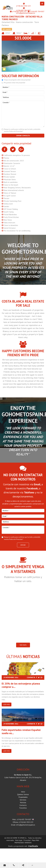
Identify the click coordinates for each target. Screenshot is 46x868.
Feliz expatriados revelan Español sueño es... (21, 732)
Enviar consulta (23, 136)
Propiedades (23, 797)
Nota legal (19, 840)
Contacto (23, 805)
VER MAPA (23, 645)
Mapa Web (35, 840)
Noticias (23, 802)
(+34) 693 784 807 (23, 10)
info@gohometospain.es (26, 13)
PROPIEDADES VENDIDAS (23, 843)
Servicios (23, 800)
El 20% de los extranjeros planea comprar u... (21, 685)
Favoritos (23, 808)
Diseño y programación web (18, 846)
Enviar (23, 545)
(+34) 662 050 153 (23, 6)
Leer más (7, 704)
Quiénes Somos (23, 794)
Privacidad (27, 840)
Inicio (23, 792)
